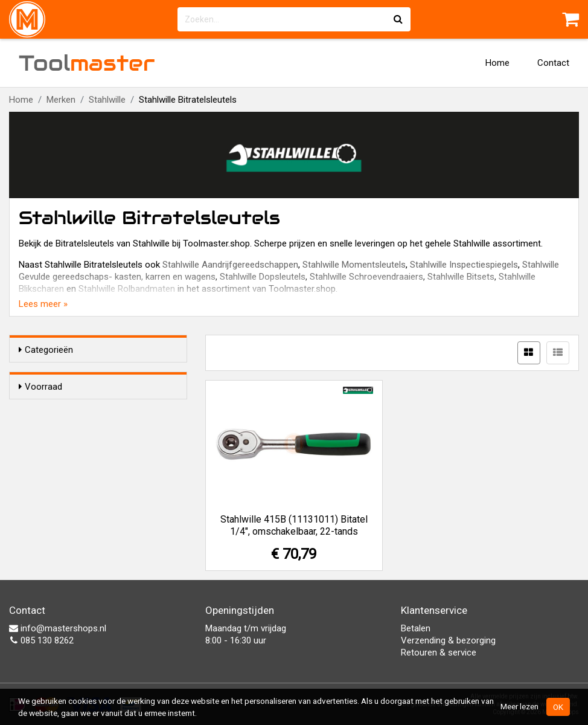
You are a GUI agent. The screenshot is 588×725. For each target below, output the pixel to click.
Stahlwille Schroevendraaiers (366, 277)
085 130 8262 (41, 640)
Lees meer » (43, 304)
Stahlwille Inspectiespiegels (464, 265)
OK (558, 707)
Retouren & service (439, 652)
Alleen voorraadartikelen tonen (97, 410)
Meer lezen (519, 706)
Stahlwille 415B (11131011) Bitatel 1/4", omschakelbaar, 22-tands (294, 525)
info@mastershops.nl (58, 628)
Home (497, 63)
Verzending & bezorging (448, 640)
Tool (87, 63)
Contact (553, 63)
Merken (61, 100)
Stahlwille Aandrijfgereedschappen (230, 265)
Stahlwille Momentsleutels (354, 265)
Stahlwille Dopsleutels (263, 277)
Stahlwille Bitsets (461, 277)
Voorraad (40, 387)
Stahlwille (107, 100)
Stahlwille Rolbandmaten (127, 289)
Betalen (416, 628)
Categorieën (46, 350)
